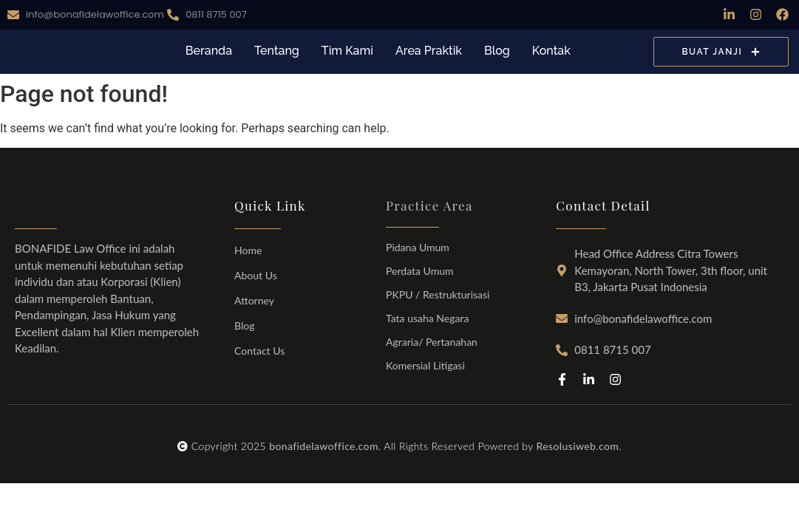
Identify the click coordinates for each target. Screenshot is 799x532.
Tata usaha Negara (427, 318)
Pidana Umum (418, 247)
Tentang (277, 51)
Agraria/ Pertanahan (432, 342)
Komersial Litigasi (425, 365)
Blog (497, 51)
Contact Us (259, 351)
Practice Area (429, 205)
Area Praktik (429, 51)
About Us (256, 275)
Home (248, 250)
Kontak (551, 51)
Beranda (209, 51)
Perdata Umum (419, 271)
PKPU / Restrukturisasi (438, 294)
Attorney (254, 300)
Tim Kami (347, 51)
